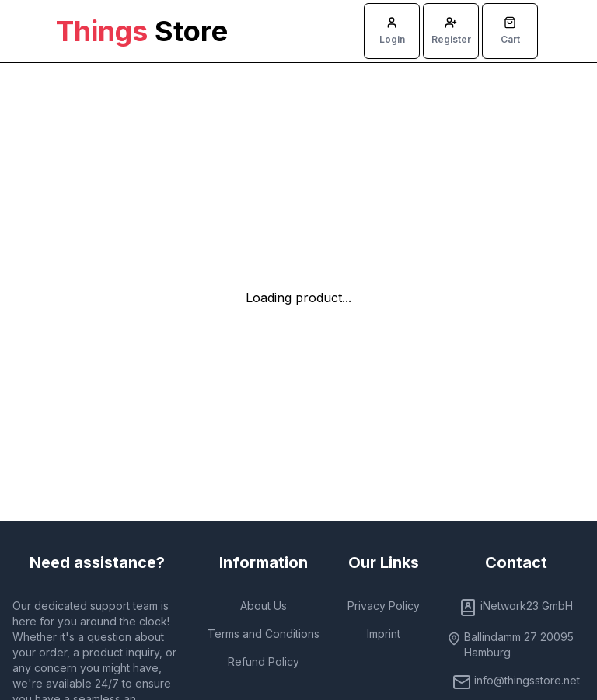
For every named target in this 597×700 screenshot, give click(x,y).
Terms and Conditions (264, 634)
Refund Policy (264, 662)
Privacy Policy (384, 606)
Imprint (384, 634)
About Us (264, 606)
